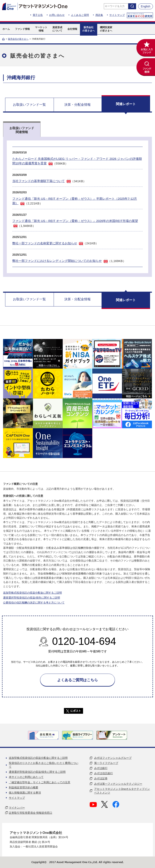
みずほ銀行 (101, 768)
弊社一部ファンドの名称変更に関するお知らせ (45, 243)
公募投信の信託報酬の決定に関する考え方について (34, 603)
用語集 (99, 15)
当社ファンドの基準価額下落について (39, 181)
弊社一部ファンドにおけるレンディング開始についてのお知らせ (57, 261)
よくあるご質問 (80, 15)
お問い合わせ (57, 15)
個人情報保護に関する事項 (25, 793)
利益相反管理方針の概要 (24, 787)
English (146, 6)
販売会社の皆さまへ (18, 39)
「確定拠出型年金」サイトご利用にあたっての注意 (40, 782)
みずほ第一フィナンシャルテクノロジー (118, 784)
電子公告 (38, 15)
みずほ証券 (101, 778)
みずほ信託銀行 (104, 773)
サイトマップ (117, 15)
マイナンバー (17, 808)
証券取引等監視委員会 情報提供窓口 (31, 813)
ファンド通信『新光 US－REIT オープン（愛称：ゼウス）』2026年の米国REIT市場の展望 (75, 221)
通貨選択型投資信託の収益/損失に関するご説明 (32, 598)
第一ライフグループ (106, 763)
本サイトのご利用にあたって (26, 777)
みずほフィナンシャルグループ (113, 758)
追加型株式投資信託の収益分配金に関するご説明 (32, 593)
